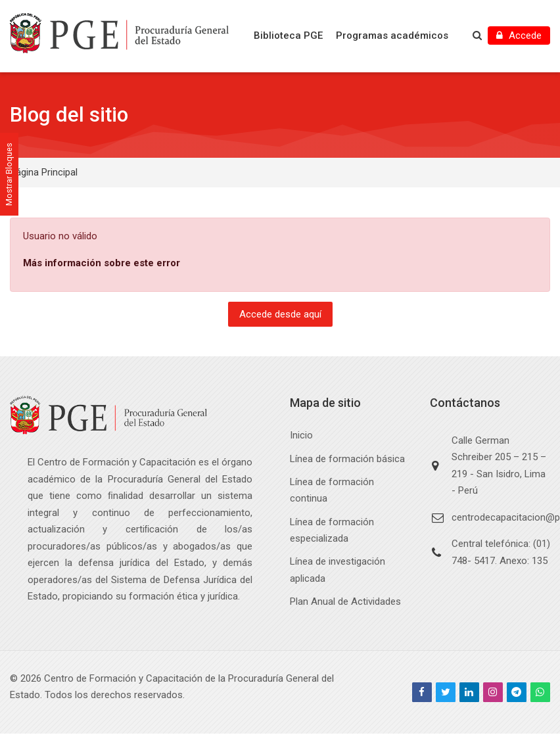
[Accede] (519, 35)
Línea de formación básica (347, 459)
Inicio (301, 435)
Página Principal (44, 172)
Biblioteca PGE (288, 35)
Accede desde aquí (280, 314)
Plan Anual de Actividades (345, 601)
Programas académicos (392, 35)
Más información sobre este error (102, 263)
